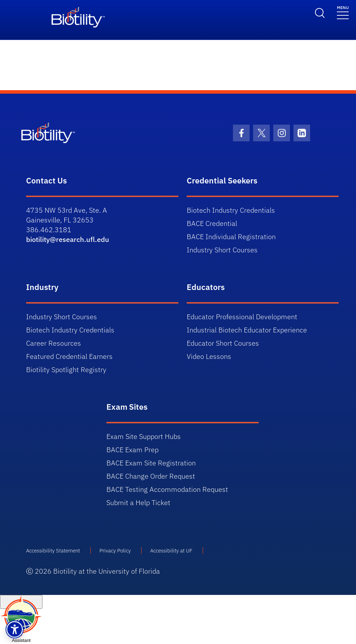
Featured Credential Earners (69, 356)
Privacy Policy (115, 551)
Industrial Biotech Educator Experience (247, 330)
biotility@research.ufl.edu (68, 239)
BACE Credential (212, 223)
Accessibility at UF (171, 551)
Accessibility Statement (53, 551)
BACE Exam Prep (132, 450)
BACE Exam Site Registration (151, 463)
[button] (15, 629)
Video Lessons (209, 356)
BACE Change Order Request (151, 476)
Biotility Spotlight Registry (66, 370)
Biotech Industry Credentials (231, 210)
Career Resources (54, 343)
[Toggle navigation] (343, 12)
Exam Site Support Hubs (144, 436)
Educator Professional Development (242, 317)
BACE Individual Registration (231, 237)
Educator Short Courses (223, 343)
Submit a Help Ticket (138, 502)
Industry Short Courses (222, 250)
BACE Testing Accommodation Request (167, 489)
